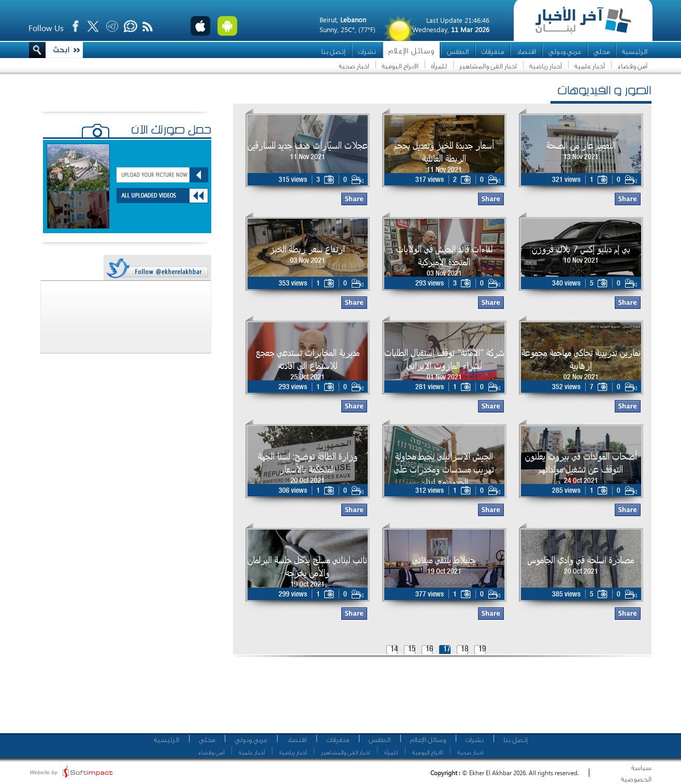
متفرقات (492, 52)
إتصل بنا (333, 52)
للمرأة (439, 66)
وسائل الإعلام (411, 51)
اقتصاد (526, 52)
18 (465, 650)
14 (394, 650)
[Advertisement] (439, 700)
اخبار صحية (354, 66)
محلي (602, 52)
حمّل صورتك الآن (171, 131)
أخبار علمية (590, 66)
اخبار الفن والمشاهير (488, 66)
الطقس (458, 52)
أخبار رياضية (546, 66)
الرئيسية (635, 52)
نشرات (367, 52)
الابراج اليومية (400, 66)
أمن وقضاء (632, 66)
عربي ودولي (565, 52)
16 (429, 650)
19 (482, 650)
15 (412, 650)
